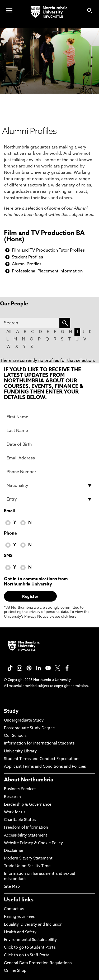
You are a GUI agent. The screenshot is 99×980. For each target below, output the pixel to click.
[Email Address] (49, 458)
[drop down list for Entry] (49, 499)
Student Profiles (27, 257)
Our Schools (15, 736)
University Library (20, 751)
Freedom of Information (26, 828)
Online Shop (15, 971)
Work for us (15, 812)
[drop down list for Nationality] (49, 486)
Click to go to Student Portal (30, 948)
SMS (8, 556)
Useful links (19, 900)
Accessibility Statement (26, 836)
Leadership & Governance (28, 805)
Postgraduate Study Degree (29, 728)
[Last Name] (49, 431)
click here (69, 617)
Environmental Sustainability (30, 940)
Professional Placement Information (47, 271)
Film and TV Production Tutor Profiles (48, 251)
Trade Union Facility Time (27, 866)
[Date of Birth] (49, 444)
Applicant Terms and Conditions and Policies (45, 767)
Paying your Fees (19, 917)
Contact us (14, 909)
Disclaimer (14, 851)
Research (12, 797)
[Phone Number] (49, 472)
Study (11, 712)
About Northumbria (29, 780)
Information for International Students (39, 744)
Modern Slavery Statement (28, 859)
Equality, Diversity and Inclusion (33, 925)
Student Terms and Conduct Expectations (42, 759)
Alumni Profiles (27, 264)
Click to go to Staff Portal (27, 955)
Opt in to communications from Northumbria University (36, 582)
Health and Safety (20, 932)
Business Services (20, 789)
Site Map (12, 887)
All (9, 332)
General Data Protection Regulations (38, 963)
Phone (10, 534)
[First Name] (49, 417)
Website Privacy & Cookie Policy (33, 843)
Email (9, 511)
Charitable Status (20, 820)
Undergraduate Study (24, 721)
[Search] (30, 323)
